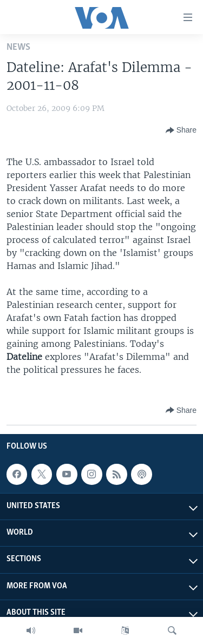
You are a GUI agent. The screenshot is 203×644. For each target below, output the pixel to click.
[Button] (181, 130)
